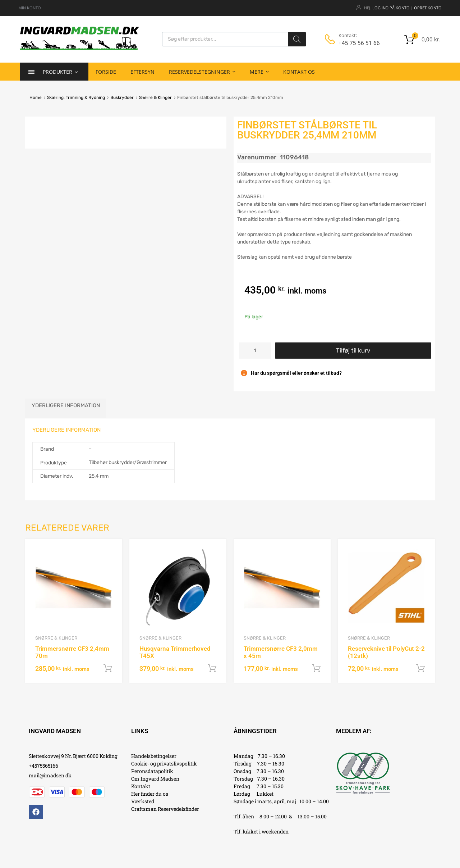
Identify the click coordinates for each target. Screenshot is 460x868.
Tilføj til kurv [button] (108, 668)
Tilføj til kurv (353, 350)
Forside (106, 72)
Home (36, 97)
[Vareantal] (255, 351)
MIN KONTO (30, 8)
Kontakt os (299, 72)
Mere (259, 72)
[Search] (297, 39)
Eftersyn (142, 72)
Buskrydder (122, 97)
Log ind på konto (391, 8)
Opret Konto (428, 8)
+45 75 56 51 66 (356, 43)
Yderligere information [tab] (66, 405)
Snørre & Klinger (155, 97)
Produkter (60, 72)
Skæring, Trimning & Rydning (76, 97)
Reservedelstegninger (202, 72)
